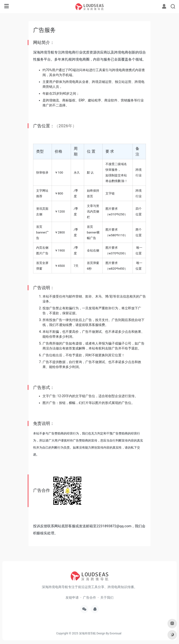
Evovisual (116, 633)
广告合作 (89, 597)
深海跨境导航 (87, 633)
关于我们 (107, 597)
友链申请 (72, 597)
